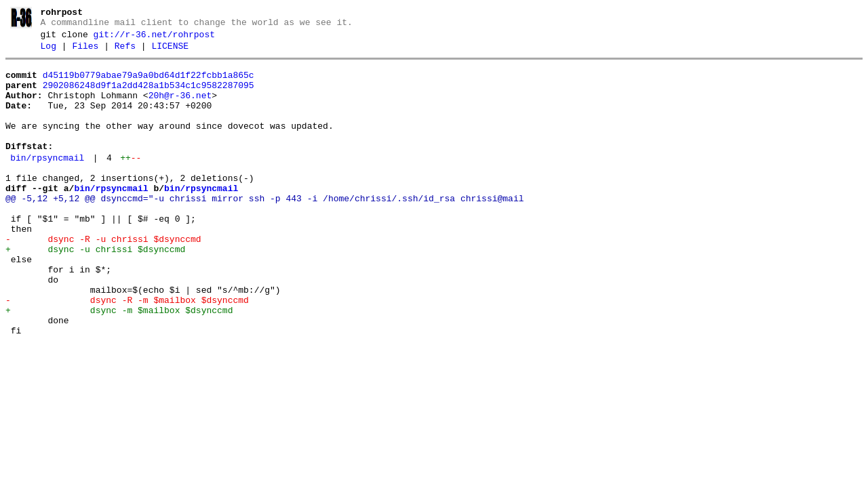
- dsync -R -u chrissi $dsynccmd (103, 278)
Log (48, 52)
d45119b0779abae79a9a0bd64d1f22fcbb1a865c (149, 83)
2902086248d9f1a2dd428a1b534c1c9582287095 (149, 96)
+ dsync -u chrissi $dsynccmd (95, 290)
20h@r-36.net (180, 108)
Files (85, 52)
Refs (125, 52)
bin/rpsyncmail (47, 182)
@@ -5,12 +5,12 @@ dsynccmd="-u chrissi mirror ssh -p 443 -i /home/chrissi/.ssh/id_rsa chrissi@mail (264, 229)
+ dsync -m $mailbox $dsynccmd (119, 363)
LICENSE (170, 52)
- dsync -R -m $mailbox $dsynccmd (127, 351)
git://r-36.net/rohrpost (154, 39)
